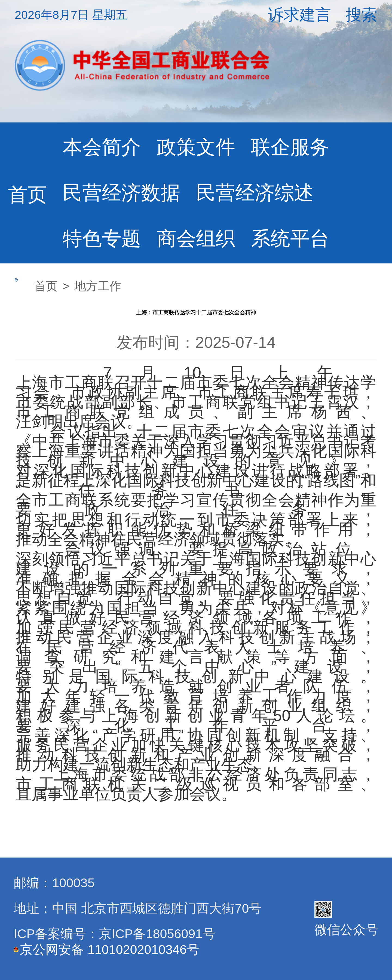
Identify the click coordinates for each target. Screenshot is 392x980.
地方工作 (98, 286)
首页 (27, 195)
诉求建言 (299, 15)
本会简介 (102, 147)
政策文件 (196, 147)
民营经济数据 (121, 193)
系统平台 (290, 238)
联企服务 (290, 147)
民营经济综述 (255, 193)
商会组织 (196, 238)
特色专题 (102, 238)
